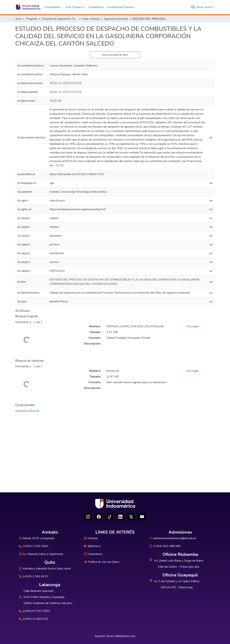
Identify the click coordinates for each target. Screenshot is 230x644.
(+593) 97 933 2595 (34, 611)
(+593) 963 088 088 (165, 546)
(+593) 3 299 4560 (34, 546)
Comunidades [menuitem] (53, 7)
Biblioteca (92, 546)
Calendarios (93, 554)
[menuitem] (75, 7)
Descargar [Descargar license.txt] (192, 371)
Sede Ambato (91, 19)
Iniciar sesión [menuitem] (204, 7)
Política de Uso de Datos (102, 562)
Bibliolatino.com (126, 636)
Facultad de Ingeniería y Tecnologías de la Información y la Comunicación (60, 19)
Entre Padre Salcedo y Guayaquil (44, 597)
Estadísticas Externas (121, 7)
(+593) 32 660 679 (34, 619)
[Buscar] (193, 7)
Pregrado (32, 19)
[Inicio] (28, 7)
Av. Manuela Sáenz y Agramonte (41, 554)
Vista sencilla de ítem (115, 55)
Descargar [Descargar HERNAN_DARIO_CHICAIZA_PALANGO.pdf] (192, 326)
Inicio (19, 19)
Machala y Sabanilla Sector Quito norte (45, 569)
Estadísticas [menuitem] (96, 7)
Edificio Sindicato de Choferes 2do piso (48, 603)
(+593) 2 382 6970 (34, 576)
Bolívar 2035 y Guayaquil (36, 538)
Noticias (91, 538)
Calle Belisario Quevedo (39, 591)
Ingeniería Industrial (116, 19)
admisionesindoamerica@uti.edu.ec (173, 538)
